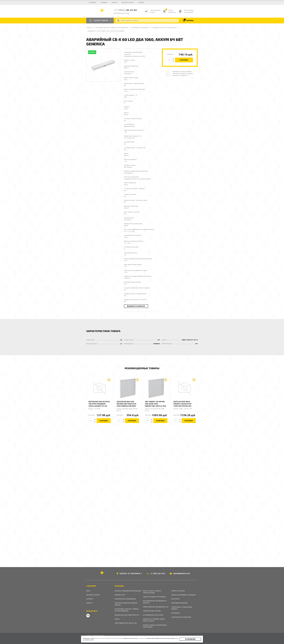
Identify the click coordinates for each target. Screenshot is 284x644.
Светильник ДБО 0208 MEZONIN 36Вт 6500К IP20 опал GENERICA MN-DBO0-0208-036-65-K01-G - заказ (127, 404)
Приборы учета (120, 595)
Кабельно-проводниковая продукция (128, 591)
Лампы (117, 619)
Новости (114, 2)
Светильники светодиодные (140, 27)
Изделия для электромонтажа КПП (127, 615)
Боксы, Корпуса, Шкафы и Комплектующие (152, 592)
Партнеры (104, 2)
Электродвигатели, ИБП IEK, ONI (126, 623)
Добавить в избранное (136, 306)
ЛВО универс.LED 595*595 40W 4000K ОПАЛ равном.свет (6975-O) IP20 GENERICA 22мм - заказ (155, 404)
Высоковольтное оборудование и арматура (155, 602)
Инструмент (176, 599)
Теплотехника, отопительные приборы (182, 608)
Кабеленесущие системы (152, 611)
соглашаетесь (141, 638)
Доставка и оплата (128, 2)
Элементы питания (178, 591)
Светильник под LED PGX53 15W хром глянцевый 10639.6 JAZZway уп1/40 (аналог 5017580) (99, 404)
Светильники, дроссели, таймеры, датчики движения (112, 27)
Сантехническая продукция (181, 617)
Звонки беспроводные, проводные (184, 595)
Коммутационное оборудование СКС (156, 607)
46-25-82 (125, 10)
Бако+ (88, 591)
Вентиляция (176, 613)
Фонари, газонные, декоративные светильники (155, 626)
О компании (92, 2)
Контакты (141, 2)
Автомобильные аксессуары (153, 615)
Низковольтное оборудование (125, 599)
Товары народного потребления (154, 597)
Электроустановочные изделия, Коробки (126, 604)
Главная (89, 27)
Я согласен (190, 639)
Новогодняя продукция (179, 603)
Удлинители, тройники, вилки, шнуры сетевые (154, 620)
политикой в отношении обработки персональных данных (108, 638)
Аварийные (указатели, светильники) (164, 27)
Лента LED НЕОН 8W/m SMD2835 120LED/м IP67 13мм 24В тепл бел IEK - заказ (183, 404)
